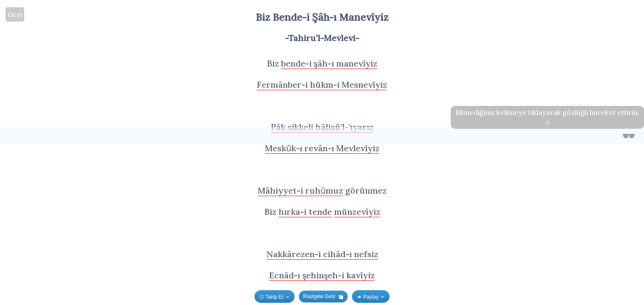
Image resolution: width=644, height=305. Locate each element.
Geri (15, 14)
